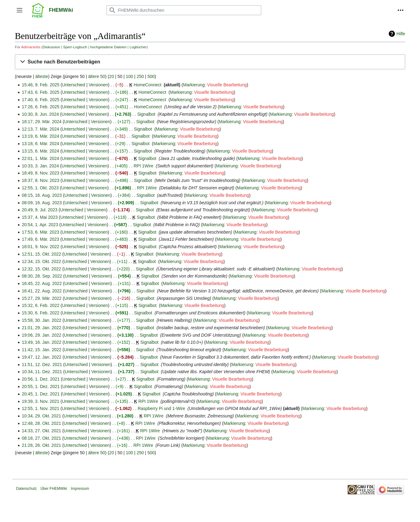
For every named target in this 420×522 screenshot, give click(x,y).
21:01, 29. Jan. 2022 (41, 328)
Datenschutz (26, 489)
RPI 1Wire (144, 166)
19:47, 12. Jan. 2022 (41, 357)
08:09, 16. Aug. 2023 (42, 203)
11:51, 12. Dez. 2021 (42, 365)
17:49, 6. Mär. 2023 (40, 239)
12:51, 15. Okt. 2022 (41, 254)
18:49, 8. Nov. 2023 (40, 173)
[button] (19, 10)
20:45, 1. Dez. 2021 (41, 394)
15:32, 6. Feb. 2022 (40, 305)
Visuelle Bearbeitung (227, 85)
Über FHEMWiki (54, 489)
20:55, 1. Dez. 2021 (41, 386)
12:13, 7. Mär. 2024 (40, 129)
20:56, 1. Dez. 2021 (41, 379)
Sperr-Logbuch (75, 47)
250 (140, 76)
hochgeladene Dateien (108, 47)
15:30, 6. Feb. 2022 (40, 313)
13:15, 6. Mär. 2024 (40, 151)
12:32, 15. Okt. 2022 (41, 269)
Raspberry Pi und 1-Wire (161, 408)
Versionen (98, 85)
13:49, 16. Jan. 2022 (41, 342)
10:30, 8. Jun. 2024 (40, 114)
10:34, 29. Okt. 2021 (41, 416)
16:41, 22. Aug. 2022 (42, 291)
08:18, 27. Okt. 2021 (41, 438)
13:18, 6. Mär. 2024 (40, 144)
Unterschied (74, 85)
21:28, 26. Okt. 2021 (41, 445)
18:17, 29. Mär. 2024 (41, 122)
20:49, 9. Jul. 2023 (39, 210)
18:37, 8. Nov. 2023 (40, 180)
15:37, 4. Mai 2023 (40, 217)
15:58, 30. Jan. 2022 (41, 320)
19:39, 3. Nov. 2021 (40, 401)
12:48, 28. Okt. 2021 (41, 423)
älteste (42, 76)
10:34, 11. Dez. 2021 (42, 372)
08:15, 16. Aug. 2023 (42, 195)
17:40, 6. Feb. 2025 (40, 100)
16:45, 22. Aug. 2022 (42, 283)
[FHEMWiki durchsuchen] (184, 10)
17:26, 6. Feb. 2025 (40, 107)
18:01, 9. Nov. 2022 (40, 247)
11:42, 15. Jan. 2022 (41, 350)
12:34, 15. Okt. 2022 (41, 261)
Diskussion (51, 47)
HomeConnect (148, 85)
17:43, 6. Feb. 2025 (40, 92)
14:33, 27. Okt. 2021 (41, 431)
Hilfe (401, 34)
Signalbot (146, 114)
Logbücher (138, 47)
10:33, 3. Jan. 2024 (40, 166)
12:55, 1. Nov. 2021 (40, 408)
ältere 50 (97, 76)
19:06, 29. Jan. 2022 (41, 335)
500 (151, 76)
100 (130, 76)
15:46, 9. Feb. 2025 (40, 85)
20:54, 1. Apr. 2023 (40, 225)
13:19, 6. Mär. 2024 (40, 136)
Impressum (80, 489)
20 (112, 76)
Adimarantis (31, 47)
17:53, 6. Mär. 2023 (40, 232)
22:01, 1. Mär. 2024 (40, 158)
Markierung (194, 85)
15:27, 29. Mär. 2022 (41, 298)
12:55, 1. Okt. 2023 (40, 188)
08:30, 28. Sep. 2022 (42, 276)
